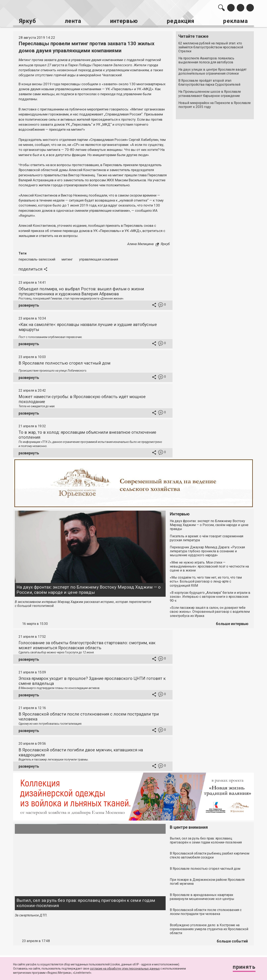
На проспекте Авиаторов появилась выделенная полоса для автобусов (206, 60)
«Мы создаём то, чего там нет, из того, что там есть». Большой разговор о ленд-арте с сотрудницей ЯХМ (206, 581)
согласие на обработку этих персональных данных (125, 969)
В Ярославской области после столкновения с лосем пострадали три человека (206, 911)
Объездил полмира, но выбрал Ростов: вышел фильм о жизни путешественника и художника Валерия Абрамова (81, 291)
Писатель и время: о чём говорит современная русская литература (207, 537)
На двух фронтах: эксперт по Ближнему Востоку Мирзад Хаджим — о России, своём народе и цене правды (89, 589)
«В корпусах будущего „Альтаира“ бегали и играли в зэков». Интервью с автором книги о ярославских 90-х (210, 596)
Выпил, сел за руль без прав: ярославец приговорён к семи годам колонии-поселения (86, 902)
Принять (243, 967)
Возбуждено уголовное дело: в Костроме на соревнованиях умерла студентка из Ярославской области (209, 928)
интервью (123, 21)
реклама (236, 21)
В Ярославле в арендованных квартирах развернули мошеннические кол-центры (202, 896)
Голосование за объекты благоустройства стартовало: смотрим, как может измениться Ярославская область (87, 645)
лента (72, 21)
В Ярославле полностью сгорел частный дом (64, 362)
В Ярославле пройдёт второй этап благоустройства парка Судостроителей (209, 82)
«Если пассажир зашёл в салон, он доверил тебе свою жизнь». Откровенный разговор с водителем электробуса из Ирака (210, 611)
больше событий (232, 940)
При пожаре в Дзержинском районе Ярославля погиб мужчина (207, 881)
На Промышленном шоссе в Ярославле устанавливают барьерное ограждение (210, 93)
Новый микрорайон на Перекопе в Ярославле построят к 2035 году (215, 104)
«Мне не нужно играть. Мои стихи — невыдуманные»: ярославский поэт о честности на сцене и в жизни (209, 566)
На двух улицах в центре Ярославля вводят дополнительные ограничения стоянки (212, 71)
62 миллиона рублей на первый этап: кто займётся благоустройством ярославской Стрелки (211, 47)
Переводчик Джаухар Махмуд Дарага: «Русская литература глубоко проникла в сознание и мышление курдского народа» (207, 551)
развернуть (29, 305)
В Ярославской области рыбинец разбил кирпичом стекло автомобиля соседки (210, 855)
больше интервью (232, 623)
